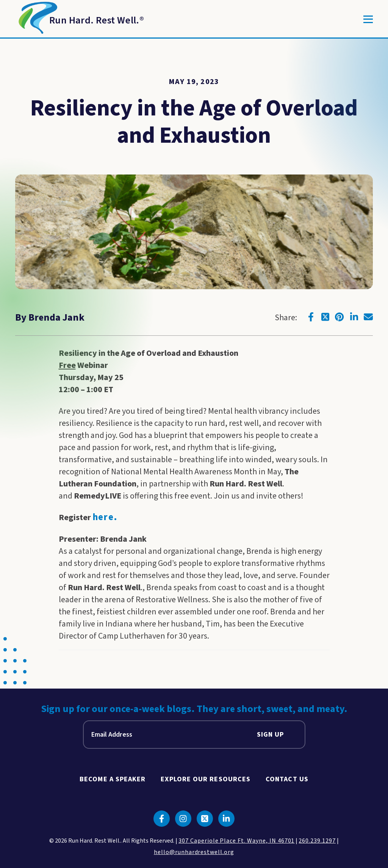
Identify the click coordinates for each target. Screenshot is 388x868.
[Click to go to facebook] (311, 317)
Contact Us (287, 779)
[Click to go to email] (368, 317)
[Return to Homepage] (80, 19)
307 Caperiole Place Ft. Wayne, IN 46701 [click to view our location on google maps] (236, 841)
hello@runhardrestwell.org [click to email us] (194, 852)
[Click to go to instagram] (183, 819)
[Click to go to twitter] (325, 317)
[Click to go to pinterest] (339, 317)
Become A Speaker (113, 779)
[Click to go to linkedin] (354, 317)
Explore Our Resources (206, 779)
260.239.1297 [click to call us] (317, 841)
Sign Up (271, 735)
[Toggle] (368, 19)
